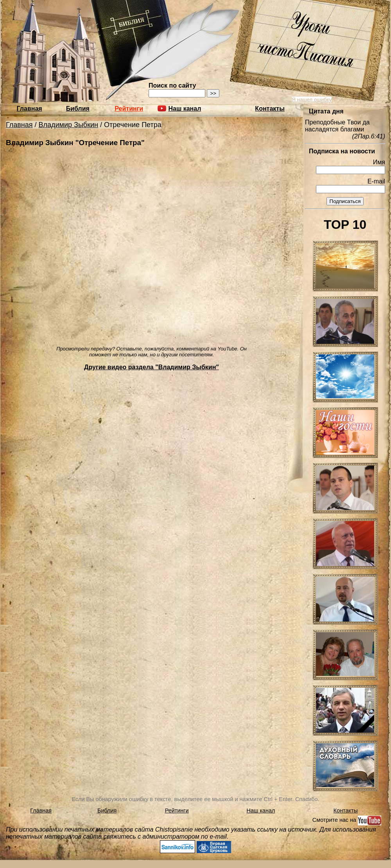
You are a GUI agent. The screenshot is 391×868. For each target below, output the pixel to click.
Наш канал (261, 810)
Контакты (270, 109)
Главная (30, 109)
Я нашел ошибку (312, 100)
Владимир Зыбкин (69, 125)
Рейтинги (129, 109)
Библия (78, 109)
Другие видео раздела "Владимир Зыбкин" (152, 367)
